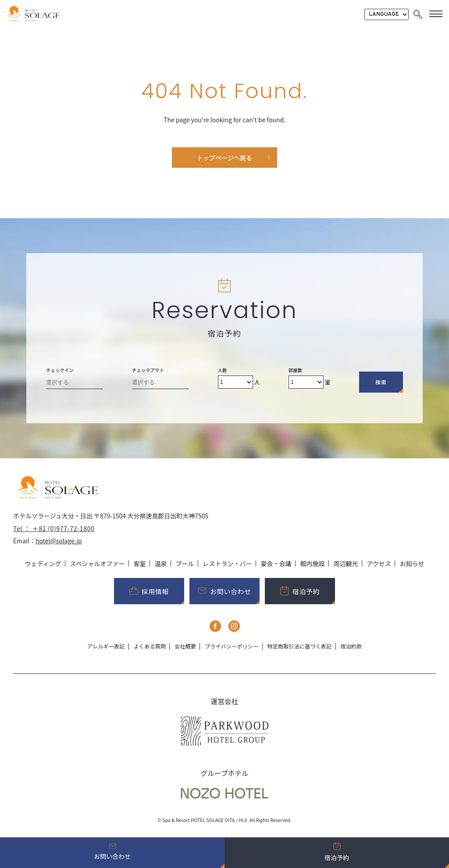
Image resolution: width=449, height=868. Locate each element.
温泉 (161, 563)
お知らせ (412, 563)
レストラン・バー (228, 563)
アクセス (379, 563)
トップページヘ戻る (224, 158)
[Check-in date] (75, 384)
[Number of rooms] (306, 382)
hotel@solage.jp (59, 541)
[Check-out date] (160, 384)
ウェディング (43, 563)
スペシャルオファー (97, 563)
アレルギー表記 (106, 646)
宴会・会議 (276, 563)
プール (185, 563)
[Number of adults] (235, 382)
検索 (381, 382)
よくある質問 (150, 646)
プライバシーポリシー (232, 646)
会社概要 (185, 646)
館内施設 (313, 563)
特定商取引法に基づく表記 (299, 646)
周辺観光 (346, 563)
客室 (140, 563)
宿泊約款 (351, 646)
